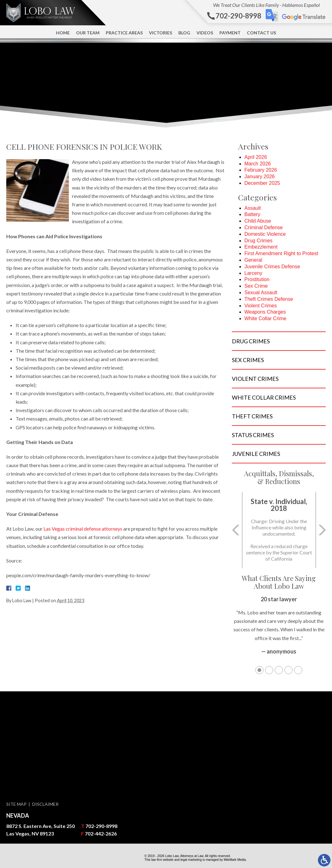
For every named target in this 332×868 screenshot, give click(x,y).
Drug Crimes (258, 241)
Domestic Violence (265, 234)
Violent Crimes (261, 306)
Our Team (88, 33)
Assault (253, 208)
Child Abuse (258, 221)
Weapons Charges (265, 312)
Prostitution (257, 279)
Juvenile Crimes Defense (272, 267)
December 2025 (262, 183)
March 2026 (258, 164)
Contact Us (261, 33)
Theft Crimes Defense (269, 299)
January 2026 (260, 177)
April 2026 (256, 157)
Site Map (16, 804)
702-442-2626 (101, 833)
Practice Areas (124, 33)
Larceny (253, 273)
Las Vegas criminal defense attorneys (83, 529)
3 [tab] (279, 670)
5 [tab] (298, 670)
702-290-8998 (101, 826)
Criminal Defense (264, 227)
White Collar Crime (265, 318)
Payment (230, 33)
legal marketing (191, 860)
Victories (161, 33)
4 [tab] (289, 670)
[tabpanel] (279, 628)
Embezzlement (261, 247)
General (253, 260)
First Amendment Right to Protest (281, 253)
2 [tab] (269, 670)
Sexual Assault (261, 293)
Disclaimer (45, 804)
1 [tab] (259, 670)
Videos (205, 33)
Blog (184, 33)
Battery (252, 214)
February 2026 (261, 170)
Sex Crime (256, 286)
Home (63, 33)
